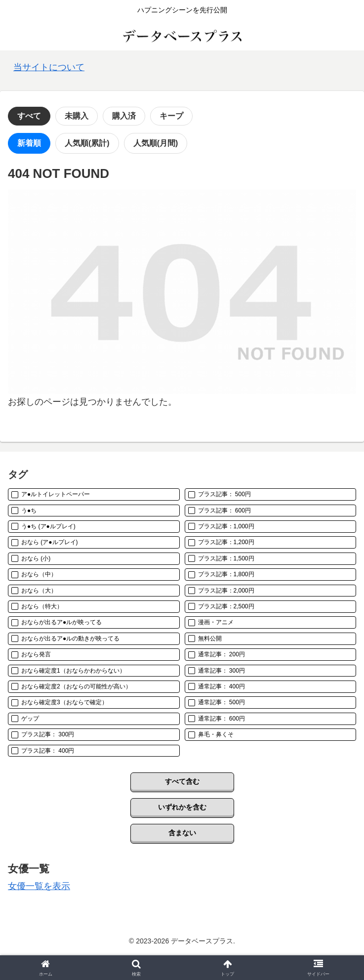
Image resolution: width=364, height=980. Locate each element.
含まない (182, 833)
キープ (171, 116)
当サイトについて (49, 67)
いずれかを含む (182, 807)
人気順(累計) (87, 143)
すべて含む (182, 781)
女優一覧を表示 (39, 886)
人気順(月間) (156, 143)
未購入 (77, 116)
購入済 (124, 116)
